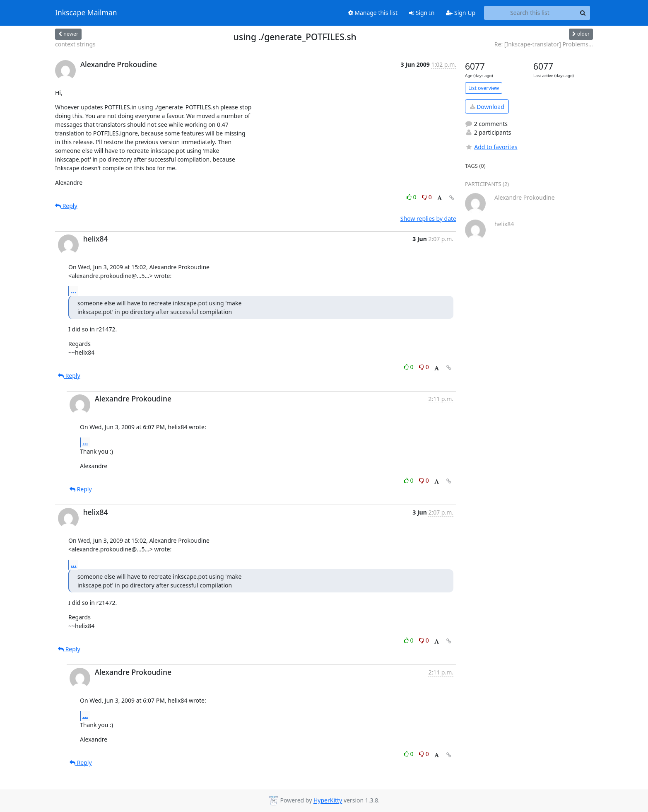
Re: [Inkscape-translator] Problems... (544, 44)
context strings (75, 44)
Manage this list (373, 13)
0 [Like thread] (412, 197)
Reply (66, 206)
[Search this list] (530, 13)
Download (487, 107)
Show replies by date (428, 219)
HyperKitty (328, 801)
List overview (484, 88)
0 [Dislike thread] (427, 197)
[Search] (583, 13)
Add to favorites (491, 147)
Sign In (422, 13)
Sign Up (461, 13)
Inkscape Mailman (86, 13)
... (74, 291)
